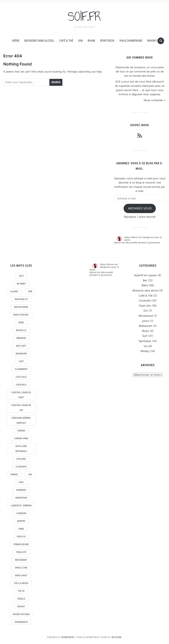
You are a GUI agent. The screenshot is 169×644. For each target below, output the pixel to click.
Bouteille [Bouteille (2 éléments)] (21, 330)
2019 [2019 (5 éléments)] (21, 276)
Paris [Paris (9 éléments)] (21, 529)
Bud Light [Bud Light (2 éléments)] (21, 346)
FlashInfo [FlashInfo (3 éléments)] (21, 466)
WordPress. (68, 637)
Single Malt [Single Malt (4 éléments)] (21, 575)
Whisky (152, 41)
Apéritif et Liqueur (145, 275)
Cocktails (145, 300)
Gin (80, 41)
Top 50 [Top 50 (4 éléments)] (21, 591)
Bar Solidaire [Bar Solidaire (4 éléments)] (21, 307)
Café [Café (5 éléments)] (21, 361)
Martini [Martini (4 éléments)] (21, 521)
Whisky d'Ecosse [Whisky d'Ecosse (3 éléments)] (21, 614)
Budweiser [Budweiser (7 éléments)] (21, 353)
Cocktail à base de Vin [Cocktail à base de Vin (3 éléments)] (21, 407)
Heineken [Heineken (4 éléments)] (21, 490)
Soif (145, 336)
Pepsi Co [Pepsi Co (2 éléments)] (21, 536)
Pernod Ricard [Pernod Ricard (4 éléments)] (21, 544)
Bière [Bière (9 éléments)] (21, 322)
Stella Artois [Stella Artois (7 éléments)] (21, 583)
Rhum (91, 41)
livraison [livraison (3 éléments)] (21, 513)
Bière (16, 41)
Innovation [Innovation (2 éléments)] (21, 498)
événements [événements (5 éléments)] (21, 622)
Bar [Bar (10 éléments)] (30, 291)
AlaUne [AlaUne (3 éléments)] (14, 291)
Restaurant (145, 326)
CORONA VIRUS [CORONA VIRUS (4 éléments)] (21, 438)
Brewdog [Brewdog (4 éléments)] (21, 338)
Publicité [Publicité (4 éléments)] (21, 552)
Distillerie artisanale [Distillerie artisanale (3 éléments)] (21, 448)
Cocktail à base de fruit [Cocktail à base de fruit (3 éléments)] (21, 395)
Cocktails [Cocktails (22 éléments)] (21, 384)
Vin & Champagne (131, 41)
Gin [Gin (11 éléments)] (30, 474)
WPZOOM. (117, 637)
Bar (145, 280)
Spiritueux (107, 41)
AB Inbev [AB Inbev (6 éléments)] (21, 283)
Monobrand (146, 316)
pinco (146, 321)
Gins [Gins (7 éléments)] (21, 482)
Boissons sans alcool (39, 41)
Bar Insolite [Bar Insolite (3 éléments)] (21, 299)
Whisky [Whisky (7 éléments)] (21, 606)
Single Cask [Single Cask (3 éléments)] (21, 567)
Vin (146, 346)
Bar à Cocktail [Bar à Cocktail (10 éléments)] (21, 315)
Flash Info (145, 305)
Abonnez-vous (140, 208)
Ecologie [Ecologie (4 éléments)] (21, 459)
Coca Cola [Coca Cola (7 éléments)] (21, 377)
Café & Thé (66, 41)
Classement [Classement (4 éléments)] (21, 369)
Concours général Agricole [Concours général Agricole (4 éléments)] (21, 420)
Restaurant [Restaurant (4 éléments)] (21, 560)
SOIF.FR (84, 16)
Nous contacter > (155, 100)
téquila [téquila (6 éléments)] (21, 599)
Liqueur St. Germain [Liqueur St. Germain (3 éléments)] (21, 505)
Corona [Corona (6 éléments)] (21, 430)
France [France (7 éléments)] (14, 474)
